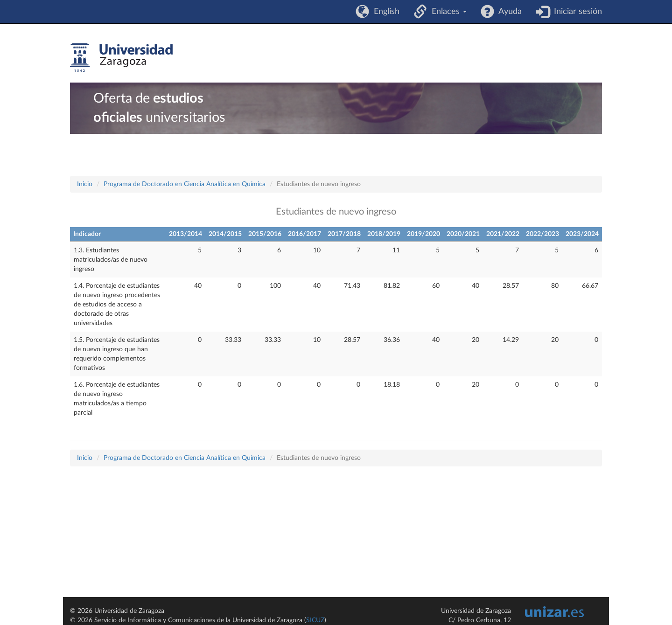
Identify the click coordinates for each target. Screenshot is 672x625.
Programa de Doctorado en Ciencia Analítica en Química (185, 184)
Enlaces (447, 12)
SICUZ (315, 620)
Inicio (85, 184)
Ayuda (508, 12)
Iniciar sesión (576, 12)
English (384, 12)
